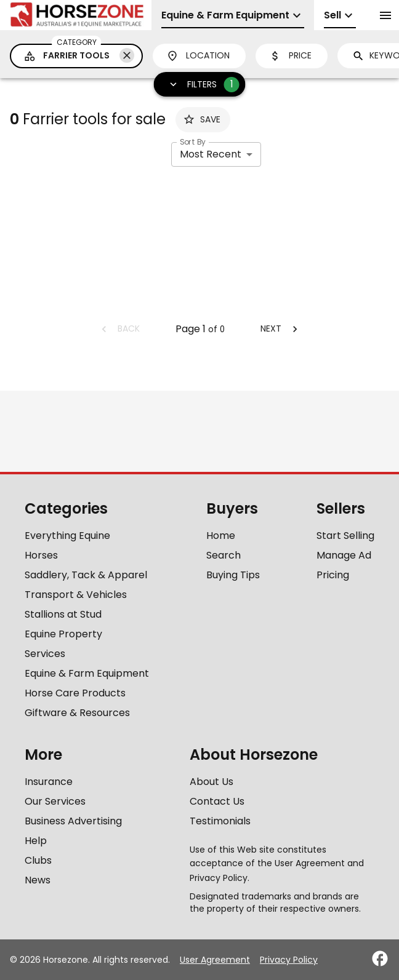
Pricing (333, 575)
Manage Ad (344, 555)
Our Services (55, 801)
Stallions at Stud (63, 614)
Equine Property (63, 634)
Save (202, 119)
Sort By (193, 142)
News (38, 880)
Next (281, 329)
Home (221, 536)
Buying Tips (233, 575)
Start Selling (345, 536)
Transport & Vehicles (76, 595)
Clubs (38, 860)
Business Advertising (73, 821)
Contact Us (217, 801)
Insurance (49, 782)
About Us (212, 782)
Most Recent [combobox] (211, 154)
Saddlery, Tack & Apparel (86, 575)
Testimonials (220, 821)
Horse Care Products (75, 693)
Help (36, 841)
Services (45, 654)
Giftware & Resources (77, 713)
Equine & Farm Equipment (87, 673)
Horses (41, 555)
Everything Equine (67, 536)
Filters (200, 85)
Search (224, 555)
